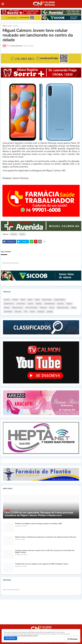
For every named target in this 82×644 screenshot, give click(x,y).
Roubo (22, 234)
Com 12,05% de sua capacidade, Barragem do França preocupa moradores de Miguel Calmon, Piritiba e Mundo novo (39, 514)
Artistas (15, 300)
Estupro (69, 304)
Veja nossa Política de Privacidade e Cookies (25, 636)
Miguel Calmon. (18, 308)
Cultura (30, 304)
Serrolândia (8, 312)
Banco (30, 300)
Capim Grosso (9, 304)
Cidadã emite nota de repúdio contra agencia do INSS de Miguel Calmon (42, 564)
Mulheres (43, 308)
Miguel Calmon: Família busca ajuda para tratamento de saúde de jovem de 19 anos (46, 537)
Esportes (60, 304)
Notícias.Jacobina (63, 308)
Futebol (7, 308)
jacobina (50, 312)
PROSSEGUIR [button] (10, 638)
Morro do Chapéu (31, 308)
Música (52, 308)
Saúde (74, 308)
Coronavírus (21, 304)
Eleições (39, 304)
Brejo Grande (47, 300)
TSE (26, 312)
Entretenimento (50, 304)
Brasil (37, 300)
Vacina (32, 312)
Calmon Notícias (60, 300)
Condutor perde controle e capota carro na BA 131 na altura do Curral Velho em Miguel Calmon (45, 551)
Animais (7, 300)
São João (18, 312)
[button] (3, 4)
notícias (15, 26)
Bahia (23, 300)
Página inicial (7, 26)
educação (41, 312)
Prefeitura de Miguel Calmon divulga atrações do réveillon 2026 (38, 524)
